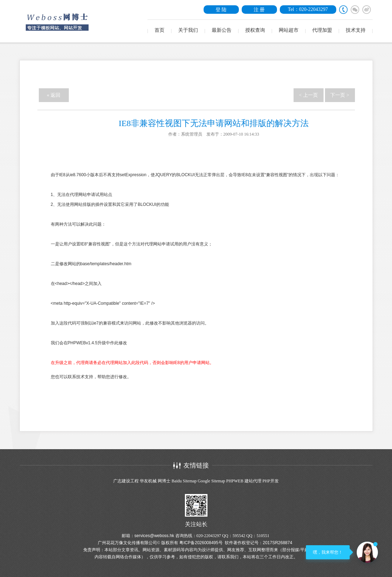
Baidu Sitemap (184, 481)
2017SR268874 (278, 543)
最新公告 (222, 30)
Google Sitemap (211, 481)
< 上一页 (308, 95)
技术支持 (356, 30)
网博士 (164, 481)
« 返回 (54, 95)
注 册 (259, 10)
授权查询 (255, 30)
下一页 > (340, 95)
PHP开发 (271, 481)
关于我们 (188, 30)
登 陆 (221, 10)
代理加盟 (322, 30)
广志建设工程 (126, 481)
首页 (159, 30)
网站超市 (289, 30)
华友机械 (148, 481)
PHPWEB (235, 481)
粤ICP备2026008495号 (201, 543)
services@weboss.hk (154, 536)
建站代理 (253, 481)
